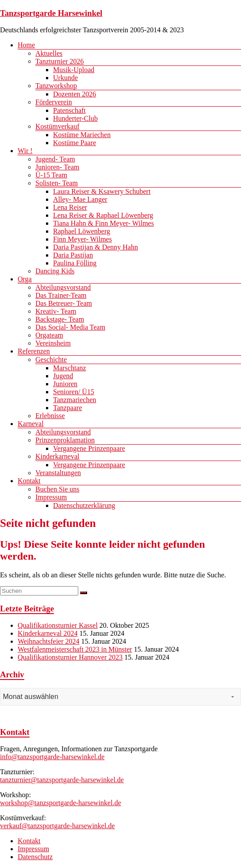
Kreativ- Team (56, 311)
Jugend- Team (55, 159)
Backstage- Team (60, 319)
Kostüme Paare (75, 143)
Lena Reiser (70, 207)
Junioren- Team (57, 167)
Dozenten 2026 (75, 94)
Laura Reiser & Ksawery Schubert (102, 191)
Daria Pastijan (73, 255)
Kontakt (29, 481)
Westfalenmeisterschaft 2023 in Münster (75, 649)
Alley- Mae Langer (80, 199)
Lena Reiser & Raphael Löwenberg (103, 215)
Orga (25, 279)
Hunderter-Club (75, 118)
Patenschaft (69, 110)
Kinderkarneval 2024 (48, 633)
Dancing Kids (55, 271)
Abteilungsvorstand (63, 287)
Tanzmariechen (75, 400)
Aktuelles (49, 53)
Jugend (63, 376)
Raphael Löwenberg (82, 231)
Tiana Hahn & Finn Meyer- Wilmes (103, 223)
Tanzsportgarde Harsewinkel (51, 13)
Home (26, 45)
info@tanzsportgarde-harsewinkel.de (52, 757)
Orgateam (49, 335)
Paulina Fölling (75, 263)
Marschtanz (70, 368)
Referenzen (34, 351)
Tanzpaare (68, 408)
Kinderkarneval (57, 456)
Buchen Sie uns (57, 489)
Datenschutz (35, 857)
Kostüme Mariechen (82, 135)
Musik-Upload (74, 70)
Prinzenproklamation (65, 440)
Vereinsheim (53, 343)
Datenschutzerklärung (84, 505)
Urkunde (65, 78)
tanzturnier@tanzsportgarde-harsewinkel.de (62, 780)
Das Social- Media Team (70, 327)
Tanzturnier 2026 (60, 61)
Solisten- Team (57, 183)
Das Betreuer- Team (64, 303)
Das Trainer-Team (61, 295)
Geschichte (51, 359)
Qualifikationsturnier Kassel (58, 625)
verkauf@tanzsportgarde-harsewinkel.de (57, 826)
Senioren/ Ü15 (74, 392)
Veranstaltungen (58, 473)
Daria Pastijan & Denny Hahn (96, 247)
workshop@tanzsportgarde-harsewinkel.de (61, 803)
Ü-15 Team (51, 175)
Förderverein (54, 102)
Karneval (31, 424)
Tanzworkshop (56, 86)
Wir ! (25, 151)
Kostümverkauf (57, 126)
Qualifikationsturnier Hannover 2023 (70, 657)
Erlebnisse (50, 416)
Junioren (65, 384)
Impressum (51, 497)
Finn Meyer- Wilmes (82, 239)
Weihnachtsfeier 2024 (49, 641)
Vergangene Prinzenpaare (89, 448)
